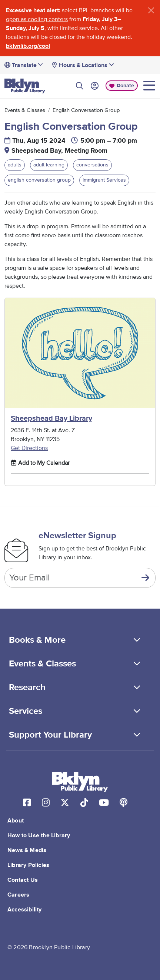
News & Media (27, 850)
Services (26, 711)
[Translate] (30, 65)
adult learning (49, 165)
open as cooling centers (37, 19)
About (16, 821)
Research (27, 688)
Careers (18, 895)
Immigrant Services (104, 180)
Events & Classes (25, 110)
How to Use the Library (39, 835)
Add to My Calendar (40, 463)
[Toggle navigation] (149, 86)
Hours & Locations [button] (86, 65)
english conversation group (39, 180)
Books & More (37, 640)
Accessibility (25, 910)
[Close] (151, 10)
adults (15, 165)
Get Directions (29, 448)
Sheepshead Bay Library (51, 418)
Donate (125, 86)
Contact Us (23, 880)
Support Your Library (50, 735)
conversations (92, 165)
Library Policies (28, 865)
